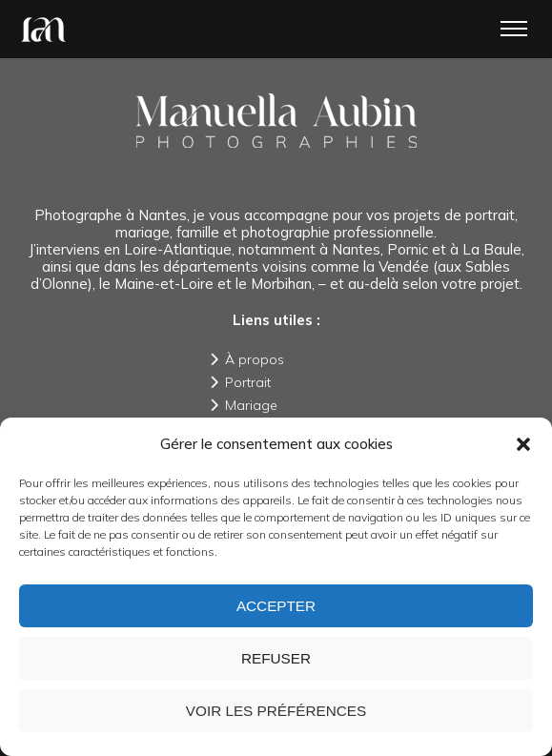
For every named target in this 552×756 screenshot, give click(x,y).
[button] (523, 444)
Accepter (276, 606)
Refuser (276, 658)
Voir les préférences (276, 711)
